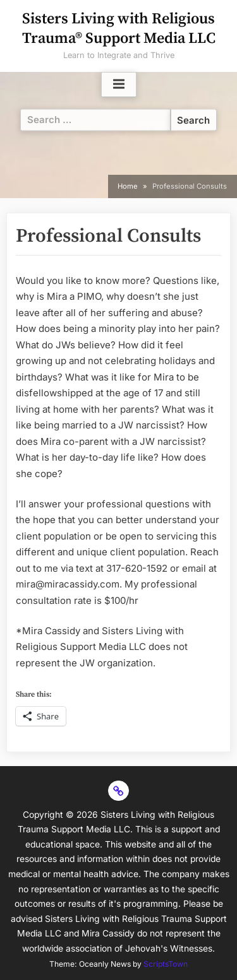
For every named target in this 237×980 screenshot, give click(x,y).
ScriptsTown (166, 964)
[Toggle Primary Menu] (119, 85)
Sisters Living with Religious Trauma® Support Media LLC (119, 29)
